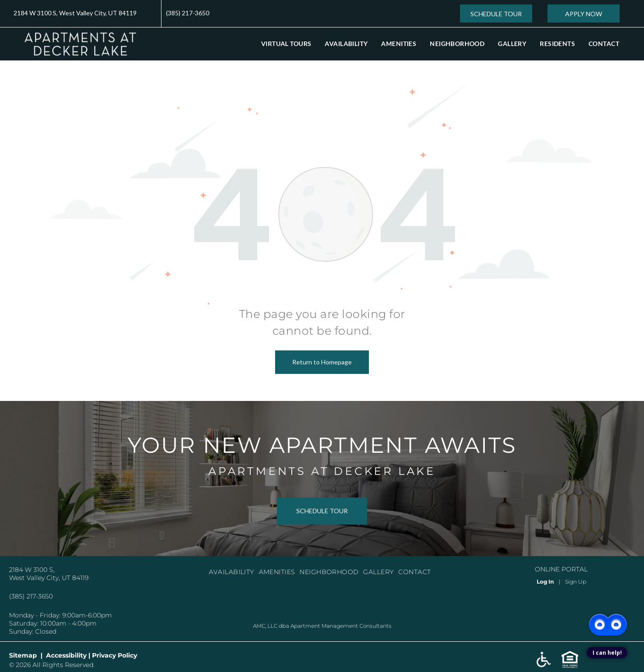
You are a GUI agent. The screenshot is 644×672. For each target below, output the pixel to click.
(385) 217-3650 (188, 13)
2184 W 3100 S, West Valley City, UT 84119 (75, 13)
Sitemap (23, 655)
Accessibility (66, 655)
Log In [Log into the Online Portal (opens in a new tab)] (545, 582)
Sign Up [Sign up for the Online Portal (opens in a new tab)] (576, 582)
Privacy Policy (115, 655)
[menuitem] (286, 44)
